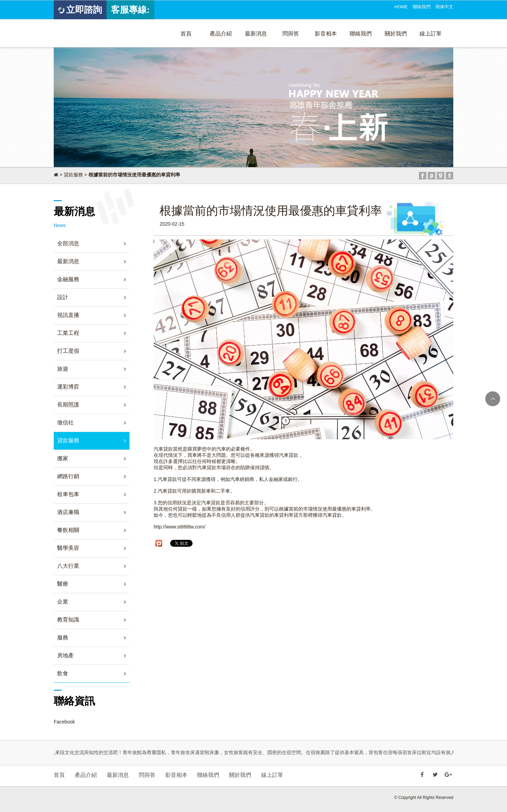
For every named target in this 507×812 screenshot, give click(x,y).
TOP (493, 399)
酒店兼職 (68, 512)
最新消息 (256, 34)
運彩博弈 (68, 387)
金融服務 (68, 279)
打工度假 (68, 351)
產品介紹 (221, 34)
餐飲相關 (68, 530)
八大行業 (68, 566)
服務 (63, 638)
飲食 (63, 673)
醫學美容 (68, 548)
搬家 (63, 458)
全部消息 (68, 243)
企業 (63, 602)
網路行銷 (68, 476)
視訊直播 (68, 315)
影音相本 (326, 34)
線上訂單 (431, 34)
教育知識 (68, 620)
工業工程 (68, 333)
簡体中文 (444, 7)
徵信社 (65, 423)
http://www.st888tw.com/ (179, 527)
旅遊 (63, 369)
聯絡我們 (422, 7)
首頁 (186, 34)
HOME (401, 7)
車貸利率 (284, 515)
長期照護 (68, 405)
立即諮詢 (80, 10)
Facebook (64, 722)
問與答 (291, 34)
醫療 (63, 584)
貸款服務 (73, 175)
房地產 (65, 655)
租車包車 (68, 494)
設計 (63, 297)
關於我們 (396, 34)
